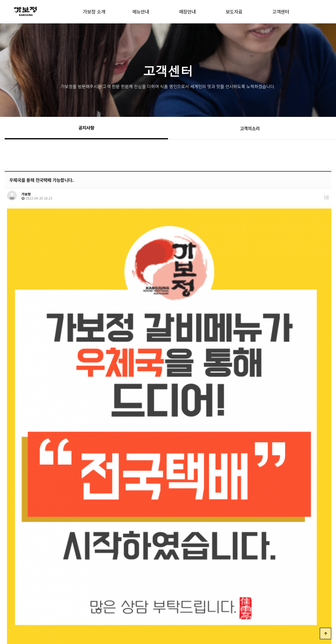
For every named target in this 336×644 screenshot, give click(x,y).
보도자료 (234, 11)
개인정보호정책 (85, 610)
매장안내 (187, 11)
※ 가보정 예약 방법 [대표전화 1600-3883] (94, 540)
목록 (320, 562)
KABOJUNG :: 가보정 (37, 11)
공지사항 (86, 128)
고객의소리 (250, 128)
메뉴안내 (141, 11)
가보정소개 (49, 610)
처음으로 (19, 610)
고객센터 (281, 11)
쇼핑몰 (94, 24)
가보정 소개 (94, 11)
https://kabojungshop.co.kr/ (175, 501)
